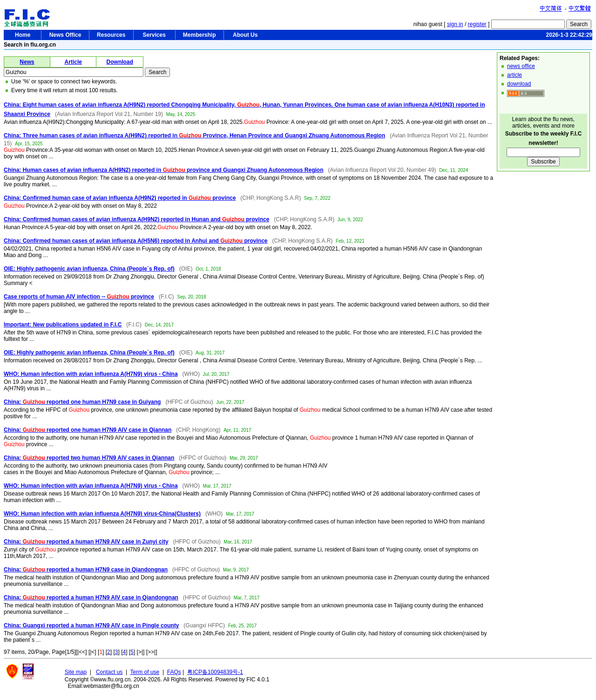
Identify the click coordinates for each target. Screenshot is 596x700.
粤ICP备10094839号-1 (215, 672)
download (519, 84)
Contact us (109, 672)
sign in (455, 24)
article (515, 75)
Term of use (145, 672)
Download (120, 62)
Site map (76, 672)
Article (73, 62)
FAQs (174, 672)
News (27, 62)
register (477, 24)
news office (521, 66)
